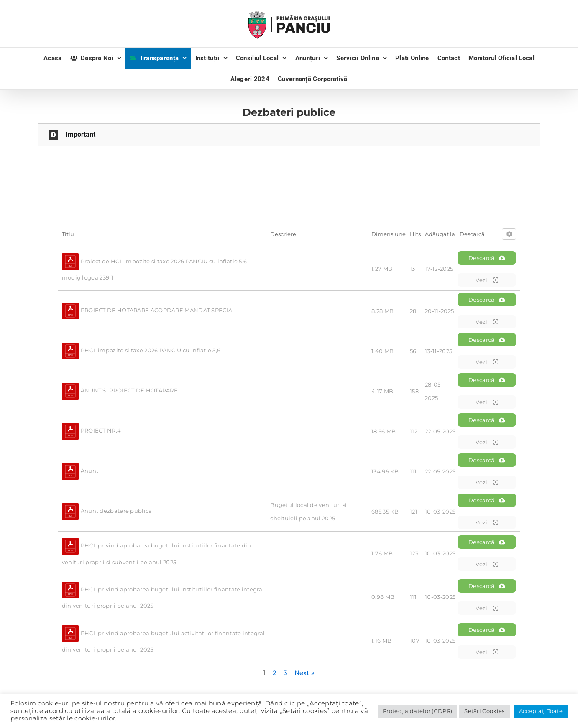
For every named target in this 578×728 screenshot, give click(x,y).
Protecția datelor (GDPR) (417, 711)
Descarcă (487, 258)
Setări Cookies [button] (484, 711)
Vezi (487, 280)
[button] (289, 135)
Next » (305, 673)
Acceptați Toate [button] (541, 711)
